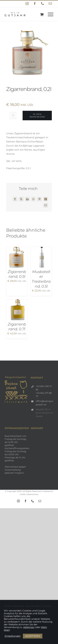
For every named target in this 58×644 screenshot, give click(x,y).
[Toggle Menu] (51, 14)
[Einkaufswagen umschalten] (42, 14)
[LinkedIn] (27, 199)
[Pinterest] (39, 199)
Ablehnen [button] (29, 627)
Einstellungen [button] (13, 636)
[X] (21, 199)
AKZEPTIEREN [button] (33, 636)
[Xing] (46, 199)
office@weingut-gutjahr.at (45, 403)
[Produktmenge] (13, 116)
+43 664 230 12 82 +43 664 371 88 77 (44, 391)
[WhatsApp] (33, 199)
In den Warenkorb (37, 115)
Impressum (48, 491)
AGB (23, 494)
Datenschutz (32, 494)
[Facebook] (15, 199)
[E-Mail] (46, 205)
